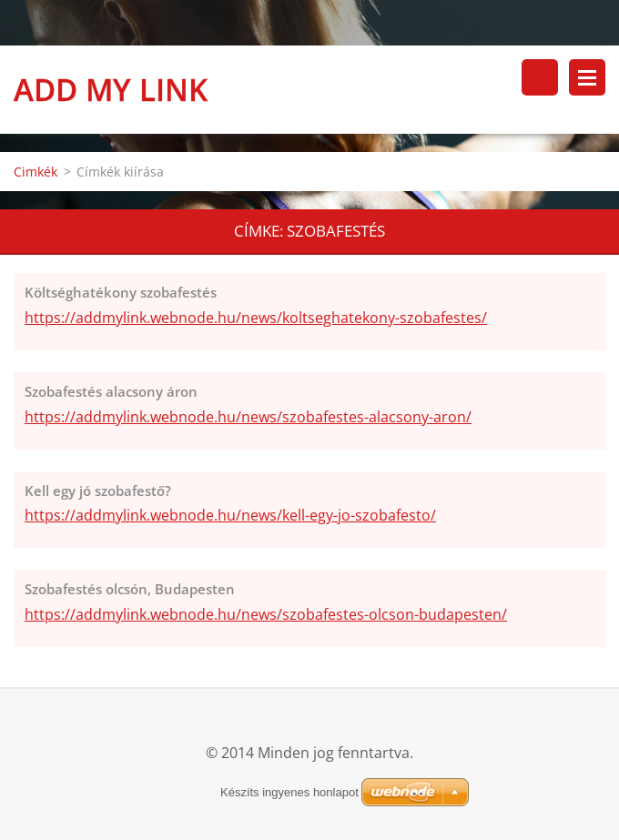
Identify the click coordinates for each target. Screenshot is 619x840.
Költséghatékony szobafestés (121, 292)
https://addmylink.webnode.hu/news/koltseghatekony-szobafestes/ (256, 318)
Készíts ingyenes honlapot (289, 792)
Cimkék (36, 172)
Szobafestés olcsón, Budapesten (130, 589)
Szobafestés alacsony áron (111, 391)
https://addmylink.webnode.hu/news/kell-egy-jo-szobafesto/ (230, 515)
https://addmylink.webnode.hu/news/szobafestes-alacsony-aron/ (248, 417)
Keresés (540, 77)
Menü (587, 77)
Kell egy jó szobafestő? (98, 491)
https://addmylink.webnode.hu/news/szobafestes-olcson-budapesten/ (266, 614)
